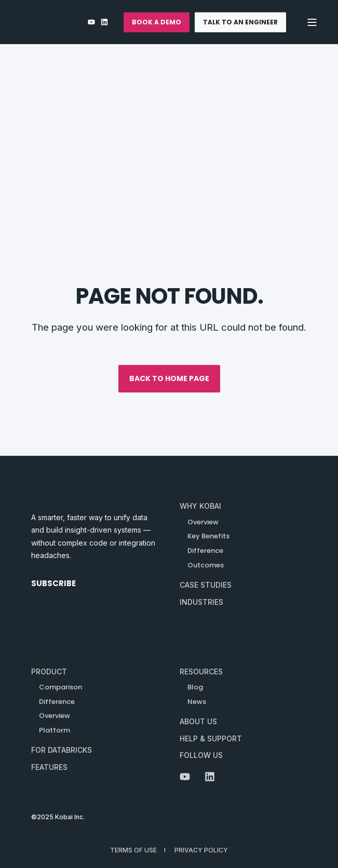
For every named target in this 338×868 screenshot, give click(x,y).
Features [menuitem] (49, 767)
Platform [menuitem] (55, 730)
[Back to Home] (60, 22)
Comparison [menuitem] (60, 687)
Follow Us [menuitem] (201, 755)
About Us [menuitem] (198, 721)
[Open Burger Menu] (312, 22)
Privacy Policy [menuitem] (201, 850)
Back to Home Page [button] (169, 378)
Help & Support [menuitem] (211, 738)
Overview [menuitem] (55, 716)
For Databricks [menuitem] (62, 750)
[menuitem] (200, 506)
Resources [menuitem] (201, 672)
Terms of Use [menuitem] (133, 850)
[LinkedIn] (103, 22)
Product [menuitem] (49, 672)
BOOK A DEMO (157, 22)
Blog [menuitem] (195, 687)
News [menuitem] (197, 702)
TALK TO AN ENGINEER (240, 22)
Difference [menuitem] (57, 702)
